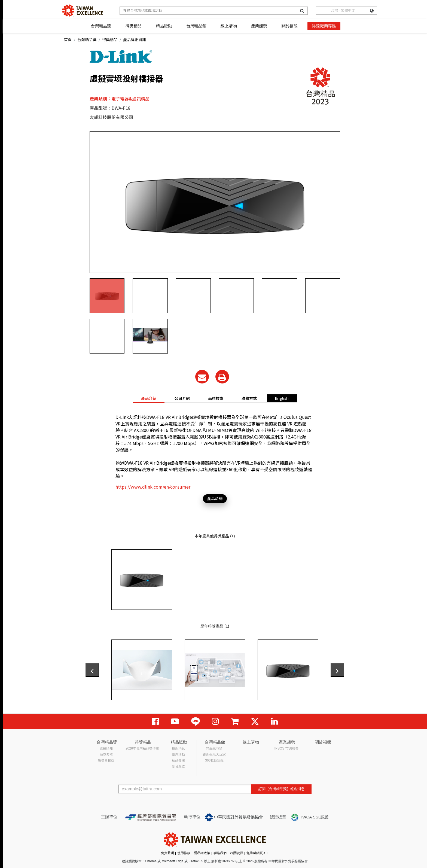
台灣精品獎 (101, 26)
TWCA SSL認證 (310, 817)
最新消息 (178, 748)
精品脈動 (164, 26)
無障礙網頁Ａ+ (257, 853)
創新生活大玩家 (214, 754)
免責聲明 (167, 853)
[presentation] (92, 670)
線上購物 (229, 26)
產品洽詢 (215, 498)
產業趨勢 (259, 26)
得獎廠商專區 (324, 26)
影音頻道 (178, 766)
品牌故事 (216, 398)
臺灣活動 (178, 754)
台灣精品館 (196, 26)
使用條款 (184, 853)
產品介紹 (149, 398)
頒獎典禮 (106, 754)
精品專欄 (178, 760)
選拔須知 (106, 748)
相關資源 (237, 853)
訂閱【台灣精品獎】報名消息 (281, 789)
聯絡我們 (220, 853)
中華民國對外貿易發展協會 (234, 817)
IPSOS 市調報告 (286, 748)
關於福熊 (290, 26)
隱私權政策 (202, 853)
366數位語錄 (214, 760)
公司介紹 (182, 398)
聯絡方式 (249, 398)
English (282, 398)
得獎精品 (133, 26)
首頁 (68, 39)
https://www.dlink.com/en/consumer (153, 487)
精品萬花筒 (214, 748)
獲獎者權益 (106, 760)
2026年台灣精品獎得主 (142, 748)
